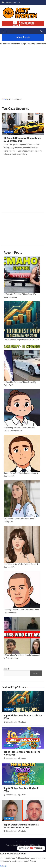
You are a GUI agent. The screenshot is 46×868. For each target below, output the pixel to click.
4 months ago (10, 831)
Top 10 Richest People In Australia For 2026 (21, 340)
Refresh (3, 866)
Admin (22, 722)
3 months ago (10, 722)
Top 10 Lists (9, 709)
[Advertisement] (23, 71)
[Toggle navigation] (5, 31)
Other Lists (9, 132)
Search (7, 669)
